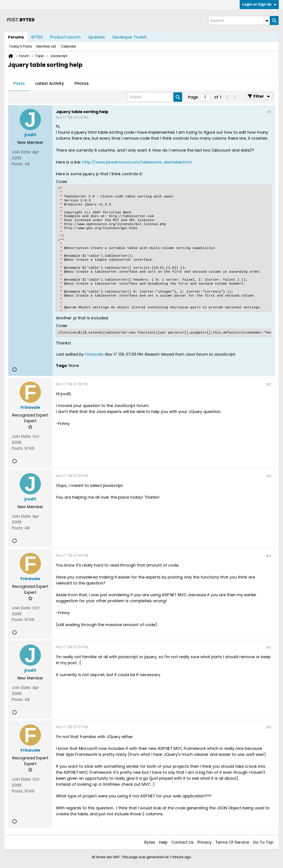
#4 (269, 556)
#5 (269, 647)
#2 (269, 385)
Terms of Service (232, 842)
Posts (19, 83)
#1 (269, 112)
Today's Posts (20, 46)
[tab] (19, 84)
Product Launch (65, 37)
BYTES (37, 37)
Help (163, 842)
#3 (269, 476)
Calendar (68, 46)
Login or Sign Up (259, 4)
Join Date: (21, 152)
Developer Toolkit (129, 37)
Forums (16, 37)
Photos (82, 83)
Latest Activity (50, 83)
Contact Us (183, 842)
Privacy (205, 842)
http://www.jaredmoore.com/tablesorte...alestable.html (137, 162)
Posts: (18, 164)
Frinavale (94, 354)
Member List (46, 46)
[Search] (239, 20)
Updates (97, 37)
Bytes (150, 842)
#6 (269, 727)
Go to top (263, 842)
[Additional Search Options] (267, 20)
